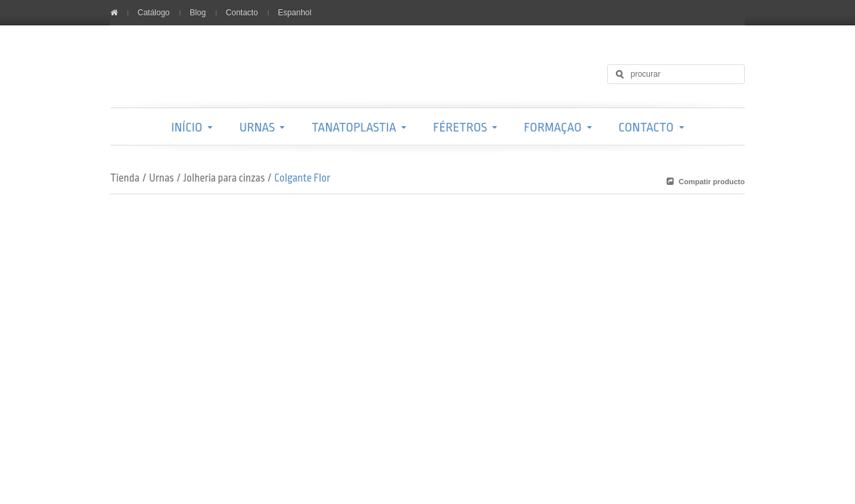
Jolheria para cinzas (224, 178)
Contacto (242, 13)
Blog (198, 13)
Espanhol (295, 13)
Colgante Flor (303, 178)
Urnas (161, 178)
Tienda (125, 178)
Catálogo (154, 13)
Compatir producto (712, 182)
